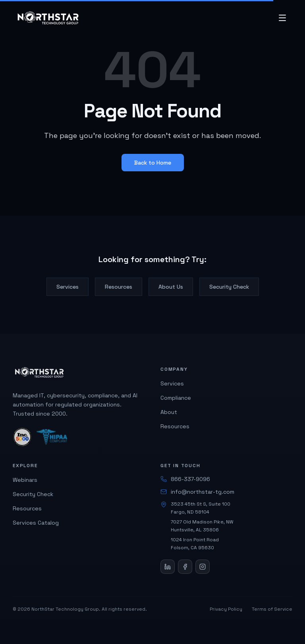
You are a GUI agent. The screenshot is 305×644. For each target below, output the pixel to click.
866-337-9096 (185, 479)
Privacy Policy (226, 609)
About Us (171, 287)
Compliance (176, 398)
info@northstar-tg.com (197, 492)
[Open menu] (282, 18)
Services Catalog (36, 523)
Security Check (229, 287)
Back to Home (153, 163)
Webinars (25, 480)
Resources (119, 287)
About (169, 412)
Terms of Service (272, 609)
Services (68, 287)
